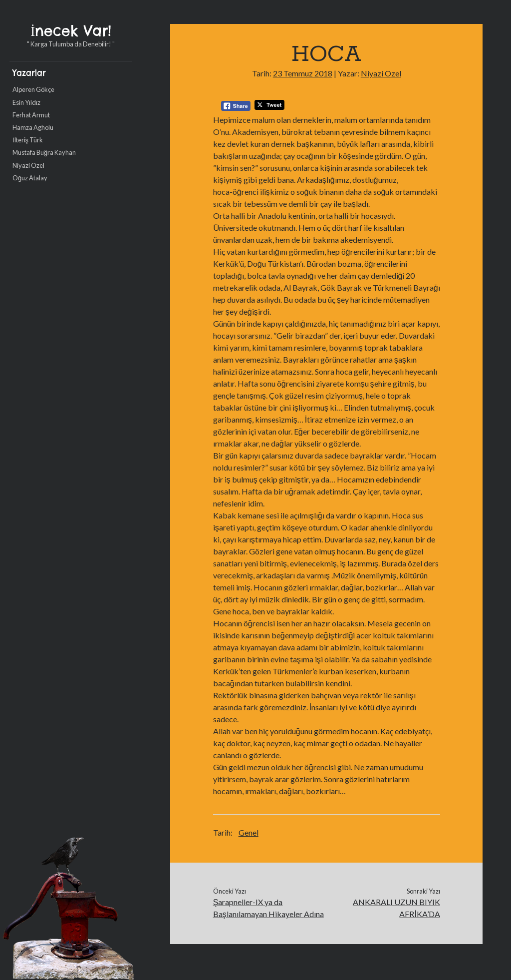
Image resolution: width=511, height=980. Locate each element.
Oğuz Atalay (30, 178)
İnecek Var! (71, 31)
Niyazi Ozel (28, 165)
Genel (249, 832)
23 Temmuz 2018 (303, 73)
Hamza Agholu (33, 127)
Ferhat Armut (31, 115)
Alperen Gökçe (33, 89)
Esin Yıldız (26, 102)
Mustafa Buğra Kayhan (44, 152)
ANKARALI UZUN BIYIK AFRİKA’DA (396, 908)
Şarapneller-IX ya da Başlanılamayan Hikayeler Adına (268, 908)
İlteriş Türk (28, 140)
